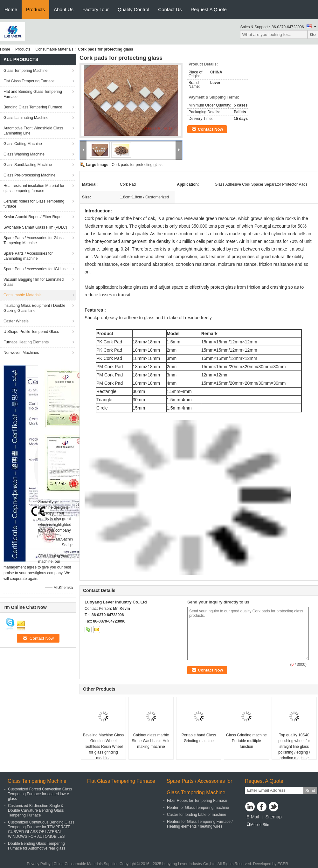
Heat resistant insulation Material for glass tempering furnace (34, 188)
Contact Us (170, 9)
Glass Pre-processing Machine (29, 175)
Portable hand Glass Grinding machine (199, 738)
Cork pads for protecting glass (137, 165)
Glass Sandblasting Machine (28, 165)
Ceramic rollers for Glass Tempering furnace (34, 204)
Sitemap (273, 817)
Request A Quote (208, 9)
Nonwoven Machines (21, 353)
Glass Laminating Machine (26, 118)
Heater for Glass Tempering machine (198, 808)
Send (310, 791)
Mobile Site (258, 825)
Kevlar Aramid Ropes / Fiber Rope (32, 217)
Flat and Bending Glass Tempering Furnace (33, 94)
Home (11, 9)
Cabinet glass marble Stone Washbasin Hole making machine (151, 741)
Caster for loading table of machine (197, 815)
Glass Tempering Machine (26, 71)
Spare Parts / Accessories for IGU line (35, 269)
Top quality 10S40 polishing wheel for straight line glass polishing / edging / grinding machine (294, 747)
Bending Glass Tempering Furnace (33, 107)
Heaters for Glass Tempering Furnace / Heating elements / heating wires (200, 824)
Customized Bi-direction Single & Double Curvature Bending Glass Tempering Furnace (36, 810)
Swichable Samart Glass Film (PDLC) (35, 227)
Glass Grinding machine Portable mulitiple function (246, 741)
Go (313, 34)
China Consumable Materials (78, 864)
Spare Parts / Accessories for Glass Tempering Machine (34, 240)
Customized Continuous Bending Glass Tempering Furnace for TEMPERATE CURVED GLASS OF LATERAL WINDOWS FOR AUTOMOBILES (41, 829)
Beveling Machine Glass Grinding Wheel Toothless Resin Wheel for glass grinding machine (104, 747)
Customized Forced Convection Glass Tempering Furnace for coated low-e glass (40, 794)
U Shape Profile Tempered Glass (31, 332)
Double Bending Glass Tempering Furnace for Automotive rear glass (37, 846)
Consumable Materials (54, 49)
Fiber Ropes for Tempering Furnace (197, 801)
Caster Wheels (16, 321)
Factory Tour (96, 9)
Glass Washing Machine (24, 154)
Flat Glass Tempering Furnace (29, 81)
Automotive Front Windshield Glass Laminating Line (33, 131)
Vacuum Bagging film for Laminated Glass (34, 282)
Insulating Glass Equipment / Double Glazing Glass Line (34, 308)
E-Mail (253, 817)
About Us (64, 9)
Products (35, 9)
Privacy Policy (39, 864)
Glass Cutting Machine (23, 144)
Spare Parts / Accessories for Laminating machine (28, 256)
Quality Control (133, 9)
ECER (283, 864)
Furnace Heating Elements (26, 342)
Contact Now (210, 129)
